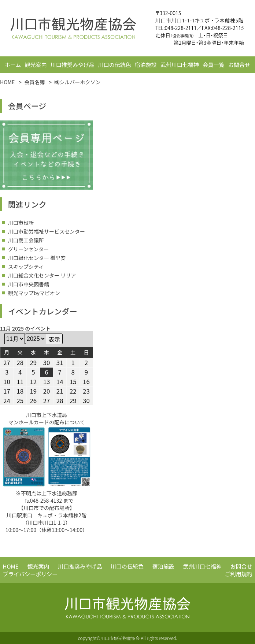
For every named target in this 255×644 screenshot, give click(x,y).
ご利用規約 (238, 574)
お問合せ (239, 65)
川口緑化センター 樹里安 (37, 258)
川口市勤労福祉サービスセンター (47, 231)
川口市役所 (21, 223)
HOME (11, 566)
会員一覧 (214, 65)
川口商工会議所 (26, 240)
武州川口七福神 (180, 65)
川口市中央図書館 (29, 284)
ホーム (13, 65)
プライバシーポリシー (30, 574)
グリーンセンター (28, 249)
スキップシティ (26, 267)
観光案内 (36, 65)
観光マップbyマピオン (34, 293)
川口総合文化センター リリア (42, 275)
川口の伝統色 (115, 65)
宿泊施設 (146, 65)
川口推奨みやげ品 (73, 65)
